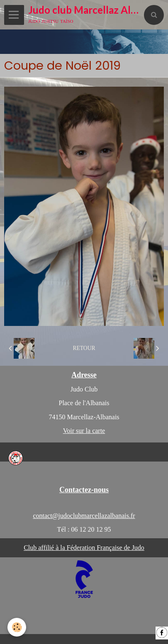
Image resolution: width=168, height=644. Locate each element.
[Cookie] (17, 627)
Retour (84, 348)
